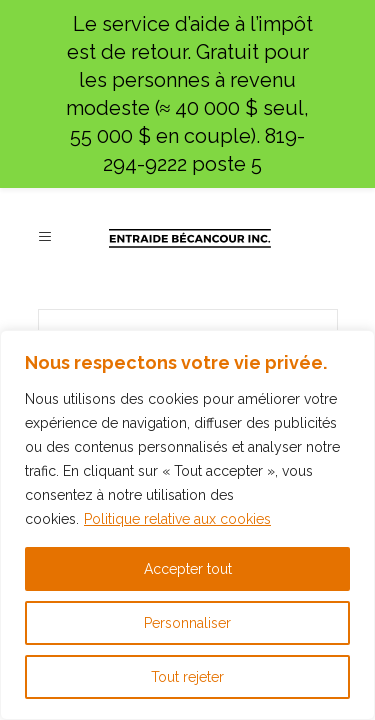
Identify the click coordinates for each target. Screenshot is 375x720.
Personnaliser (187, 623)
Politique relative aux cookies (177, 519)
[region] (187, 525)
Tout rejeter (187, 677)
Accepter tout (188, 569)
